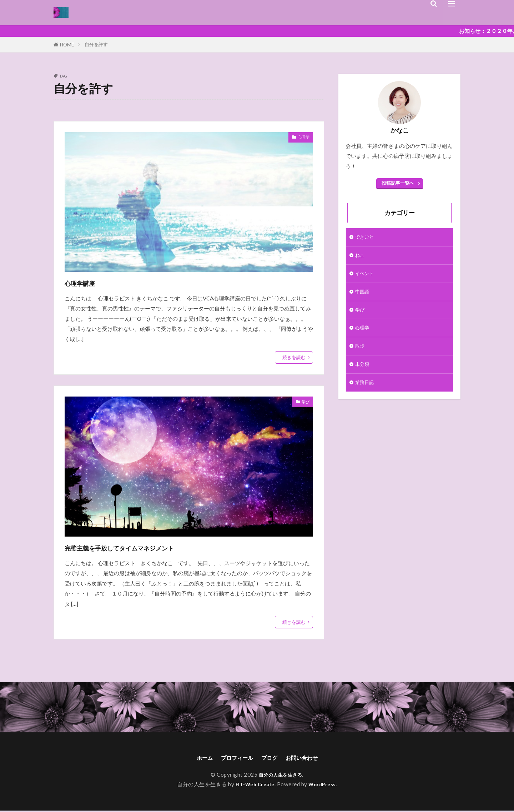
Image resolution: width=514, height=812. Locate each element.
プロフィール (234, 758)
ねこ (361, 257)
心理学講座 (88, 282)
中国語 (363, 296)
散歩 (361, 354)
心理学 (301, 138)
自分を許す (96, 44)
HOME (67, 44)
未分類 (363, 373)
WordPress (325, 786)
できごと (366, 238)
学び (304, 403)
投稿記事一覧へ (398, 183)
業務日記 (366, 392)
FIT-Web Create (254, 786)
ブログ (271, 758)
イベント (366, 276)
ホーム (197, 758)
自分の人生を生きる (281, 776)
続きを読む (294, 357)
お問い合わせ (308, 758)
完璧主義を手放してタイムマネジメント (150, 547)
